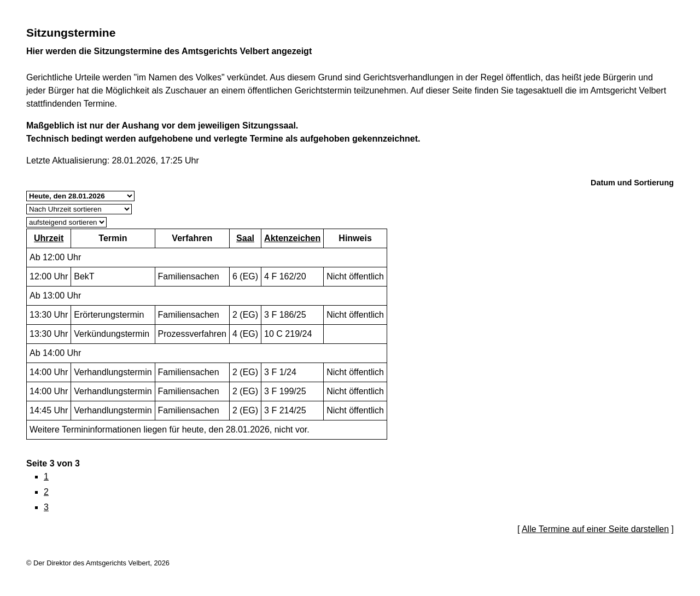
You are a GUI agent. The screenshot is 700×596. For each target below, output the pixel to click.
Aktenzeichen (292, 238)
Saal (245, 238)
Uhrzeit (49, 238)
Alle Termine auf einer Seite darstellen (595, 529)
